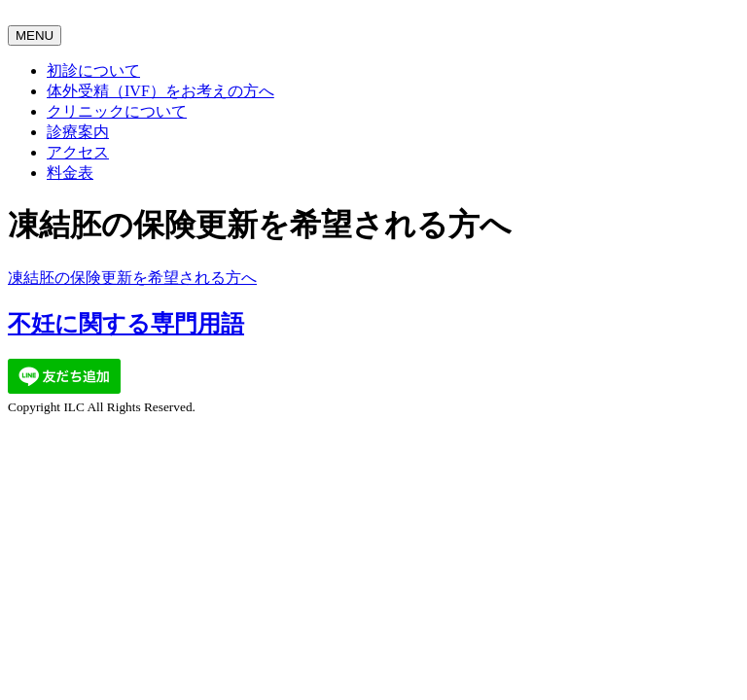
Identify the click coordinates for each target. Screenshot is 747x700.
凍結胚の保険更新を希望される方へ (132, 278)
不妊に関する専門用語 (126, 324)
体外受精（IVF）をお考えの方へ (160, 91)
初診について (93, 70)
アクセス (78, 152)
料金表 (70, 173)
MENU (35, 35)
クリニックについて (117, 111)
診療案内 (78, 132)
